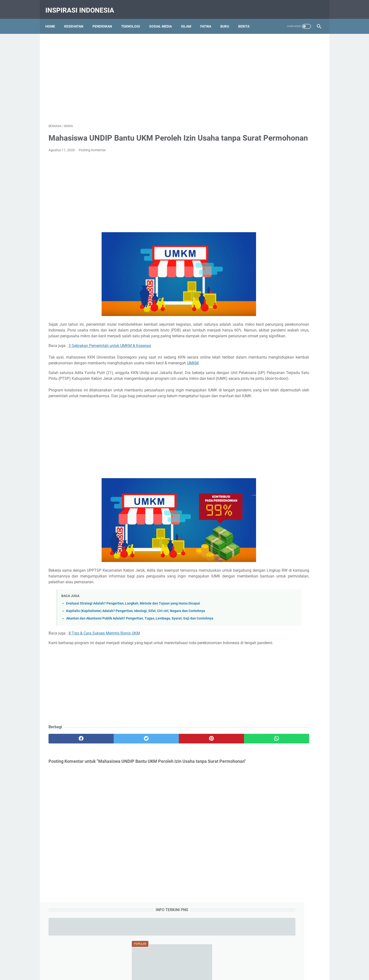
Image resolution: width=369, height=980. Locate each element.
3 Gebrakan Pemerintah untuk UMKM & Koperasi (110, 365)
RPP (276, 542)
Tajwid (256, 551)
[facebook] (71, 787)
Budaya (302, 516)
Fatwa (209, 19)
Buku (228, 19)
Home (53, 19)
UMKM (85, 388)
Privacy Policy (186, 958)
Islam (189, 19)
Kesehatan (77, 19)
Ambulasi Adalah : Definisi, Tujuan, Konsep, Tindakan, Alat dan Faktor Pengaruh (282, 266)
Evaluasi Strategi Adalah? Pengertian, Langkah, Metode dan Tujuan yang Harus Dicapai (133, 645)
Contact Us (162, 958)
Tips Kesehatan (189, 973)
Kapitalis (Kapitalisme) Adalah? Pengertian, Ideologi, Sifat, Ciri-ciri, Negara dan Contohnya (136, 653)
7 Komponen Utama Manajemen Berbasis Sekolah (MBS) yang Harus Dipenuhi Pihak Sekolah (284, 370)
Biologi (271, 516)
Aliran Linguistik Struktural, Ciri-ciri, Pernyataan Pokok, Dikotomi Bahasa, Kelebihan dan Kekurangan (284, 440)
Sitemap (227, 958)
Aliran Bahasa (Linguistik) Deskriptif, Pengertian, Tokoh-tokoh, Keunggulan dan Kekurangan (284, 405)
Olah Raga (295, 533)
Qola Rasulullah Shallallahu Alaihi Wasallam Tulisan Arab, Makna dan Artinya (283, 335)
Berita (247, 19)
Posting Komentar (92, 158)
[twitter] (117, 787)
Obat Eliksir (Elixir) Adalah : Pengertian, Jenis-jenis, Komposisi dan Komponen (282, 301)
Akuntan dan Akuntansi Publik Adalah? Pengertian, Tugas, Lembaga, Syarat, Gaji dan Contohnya (140, 661)
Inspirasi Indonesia (83, 6)
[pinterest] (163, 787)
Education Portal (164, 973)
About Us (142, 958)
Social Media (295, 542)
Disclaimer (209, 958)
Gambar (286, 525)
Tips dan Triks (296, 551)
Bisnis (286, 516)
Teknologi (134, 19)
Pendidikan (105, 19)
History (303, 525)
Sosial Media (164, 19)
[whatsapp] (208, 787)
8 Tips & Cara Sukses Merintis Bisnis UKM (104, 675)
